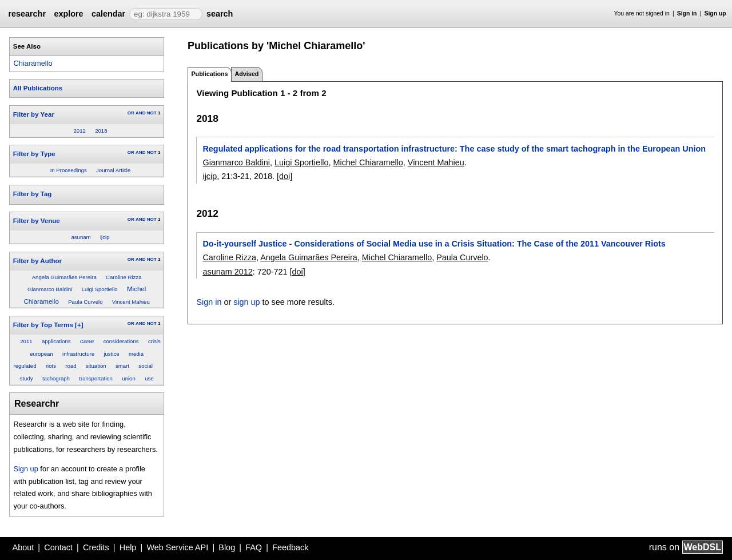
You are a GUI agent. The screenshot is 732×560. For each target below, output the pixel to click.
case (87, 341)
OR (131, 113)
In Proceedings (69, 170)
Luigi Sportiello (100, 289)
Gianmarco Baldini (50, 289)
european (41, 354)
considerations (121, 341)
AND (140, 113)
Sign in (687, 13)
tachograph (56, 378)
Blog (227, 547)
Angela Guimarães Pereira (64, 277)
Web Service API (177, 547)
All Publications (38, 88)
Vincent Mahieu (131, 302)
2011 (26, 341)
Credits (96, 547)
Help (128, 547)
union (128, 378)
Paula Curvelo (85, 302)
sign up (246, 302)
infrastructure (78, 354)
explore (68, 14)
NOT (152, 113)
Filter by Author (37, 261)
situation (96, 366)
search (220, 14)
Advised (246, 74)
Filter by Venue (37, 221)
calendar (108, 14)
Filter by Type (34, 154)
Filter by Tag (33, 194)
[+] (79, 325)
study (27, 378)
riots (51, 366)
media (136, 354)
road (71, 366)
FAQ (254, 547)
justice (111, 354)
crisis (154, 341)
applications (56, 341)
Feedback (290, 547)
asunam (81, 237)
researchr (27, 14)
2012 (79, 131)
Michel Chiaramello (368, 162)
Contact (58, 547)
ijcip (105, 237)
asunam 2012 (227, 272)
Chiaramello (33, 63)
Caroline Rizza (124, 277)
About (23, 547)
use (149, 378)
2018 (101, 131)
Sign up (715, 13)
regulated (25, 366)
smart (122, 366)
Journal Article (113, 170)
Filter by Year (34, 114)
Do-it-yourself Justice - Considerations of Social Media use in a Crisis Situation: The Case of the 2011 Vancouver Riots (434, 244)
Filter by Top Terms (43, 325)
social (146, 366)
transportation (96, 378)
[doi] (285, 176)
